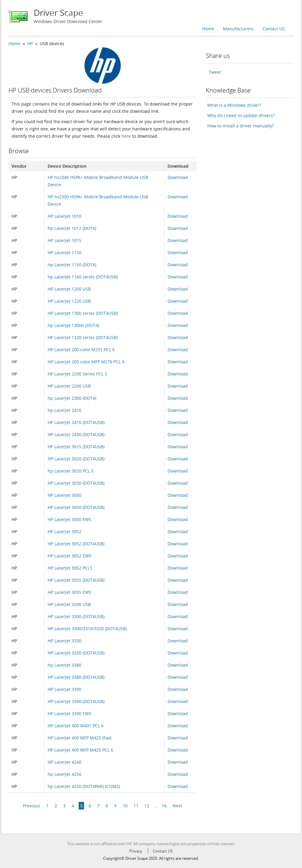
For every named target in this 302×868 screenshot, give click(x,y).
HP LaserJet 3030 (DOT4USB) (76, 483)
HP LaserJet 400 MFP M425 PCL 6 (80, 750)
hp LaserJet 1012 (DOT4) (72, 228)
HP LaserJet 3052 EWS (70, 556)
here (126, 136)
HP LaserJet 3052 (64, 532)
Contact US (274, 29)
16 (164, 806)
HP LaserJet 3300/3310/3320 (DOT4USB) (87, 629)
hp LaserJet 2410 (64, 410)
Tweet (215, 72)
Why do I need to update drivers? (241, 115)
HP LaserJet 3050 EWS (70, 519)
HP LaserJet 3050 (64, 495)
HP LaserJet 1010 (64, 216)
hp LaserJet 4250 (64, 774)
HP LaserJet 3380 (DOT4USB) (76, 677)
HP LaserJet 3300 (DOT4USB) (76, 616)
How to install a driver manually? (241, 126)
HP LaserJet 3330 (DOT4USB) (76, 653)
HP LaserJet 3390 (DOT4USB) (76, 701)
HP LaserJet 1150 (64, 252)
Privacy (136, 851)
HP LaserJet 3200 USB (69, 604)
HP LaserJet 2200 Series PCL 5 (77, 374)
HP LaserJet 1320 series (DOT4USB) (83, 337)
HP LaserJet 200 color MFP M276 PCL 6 (86, 362)
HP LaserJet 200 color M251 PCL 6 (81, 350)
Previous (31, 806)
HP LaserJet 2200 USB (69, 386)
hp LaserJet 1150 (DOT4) (72, 265)
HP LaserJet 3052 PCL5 (70, 568)
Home (208, 29)
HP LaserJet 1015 (64, 240)
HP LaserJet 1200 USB (69, 289)
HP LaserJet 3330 (64, 641)
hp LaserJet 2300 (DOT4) (72, 398)
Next (177, 806)
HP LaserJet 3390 (64, 689)
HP (30, 44)
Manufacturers (238, 29)
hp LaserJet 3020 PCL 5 (71, 471)
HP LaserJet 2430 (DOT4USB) (76, 434)
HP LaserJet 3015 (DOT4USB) (76, 447)
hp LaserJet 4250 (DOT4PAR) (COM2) (84, 786)
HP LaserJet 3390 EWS (70, 713)
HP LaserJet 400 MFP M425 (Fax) (80, 738)
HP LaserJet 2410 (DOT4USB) (76, 422)
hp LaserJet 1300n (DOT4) (73, 325)
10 (125, 806)
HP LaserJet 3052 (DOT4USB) (76, 544)
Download (178, 177)
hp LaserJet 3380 (64, 665)
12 (147, 806)
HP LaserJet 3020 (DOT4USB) (76, 459)
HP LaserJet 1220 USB (69, 301)
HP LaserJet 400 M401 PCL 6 (76, 726)
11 (136, 806)
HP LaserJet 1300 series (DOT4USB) (83, 313)
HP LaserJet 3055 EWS (70, 592)
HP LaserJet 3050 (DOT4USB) (76, 507)
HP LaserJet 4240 (64, 762)
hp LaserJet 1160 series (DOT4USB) (83, 277)
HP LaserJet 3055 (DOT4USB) (76, 580)
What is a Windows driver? (234, 105)
